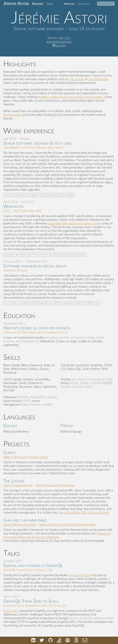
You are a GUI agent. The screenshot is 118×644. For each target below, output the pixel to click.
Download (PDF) (106, 4)
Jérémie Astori (16, 4)
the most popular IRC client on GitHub (84, 513)
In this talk (10, 611)
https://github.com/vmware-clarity (26, 457)
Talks (50, 4)
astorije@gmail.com (59, 42)
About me (69, 4)
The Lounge (76, 79)
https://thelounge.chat (18, 485)
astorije (61, 45)
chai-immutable (98, 79)
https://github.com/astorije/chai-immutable (67, 525)
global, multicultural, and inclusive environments (72, 97)
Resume (38, 4)
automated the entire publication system (75, 223)
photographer (12, 115)
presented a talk (81, 575)
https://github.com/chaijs (20, 525)
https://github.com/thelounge (55, 485)
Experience (84, 4)
